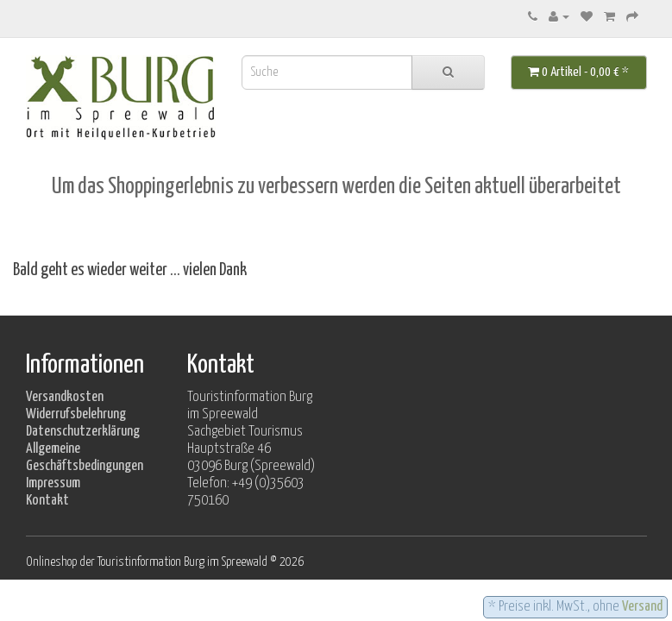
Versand (642, 607)
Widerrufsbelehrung (76, 414)
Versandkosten (65, 397)
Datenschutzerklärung (83, 432)
